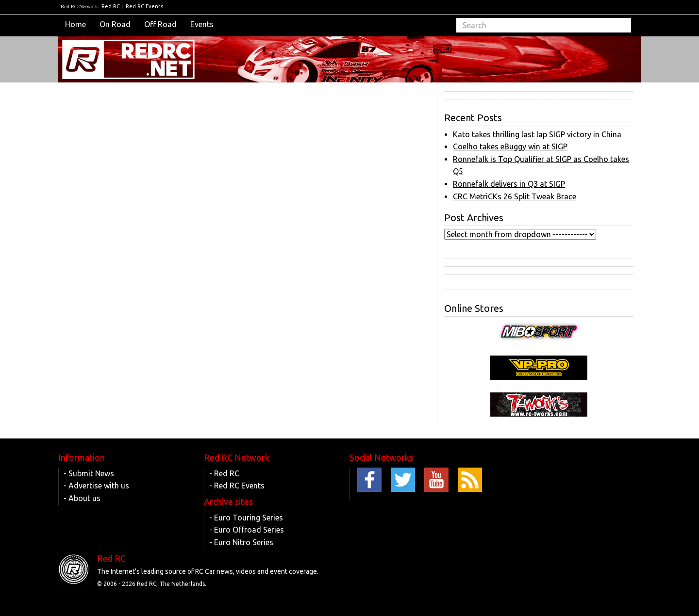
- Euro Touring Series (246, 518)
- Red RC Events (237, 486)
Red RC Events (144, 6)
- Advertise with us (96, 486)
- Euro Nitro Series (241, 542)
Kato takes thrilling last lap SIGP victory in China (537, 134)
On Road (115, 24)
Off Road (160, 24)
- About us (82, 498)
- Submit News (89, 473)
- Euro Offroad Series (247, 530)
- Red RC (224, 473)
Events (202, 24)
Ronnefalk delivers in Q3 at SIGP (509, 184)
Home (75, 24)
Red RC (111, 6)
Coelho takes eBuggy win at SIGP (510, 146)
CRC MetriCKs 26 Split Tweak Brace (515, 196)
